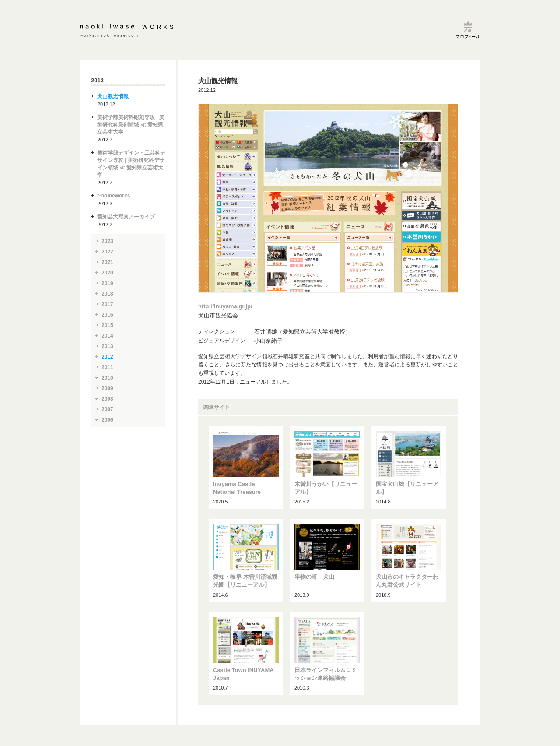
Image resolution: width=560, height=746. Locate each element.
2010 (107, 378)
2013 (107, 346)
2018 (107, 294)
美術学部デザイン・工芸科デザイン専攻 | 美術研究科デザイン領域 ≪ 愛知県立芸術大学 (131, 164)
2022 (107, 252)
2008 (107, 399)
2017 (107, 304)
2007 (107, 409)
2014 (107, 336)
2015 (107, 325)
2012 (107, 357)
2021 (107, 262)
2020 (107, 273)
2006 (107, 420)
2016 (107, 315)
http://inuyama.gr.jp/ (225, 306)
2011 (107, 367)
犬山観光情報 (113, 96)
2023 (107, 241)
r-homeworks (114, 196)
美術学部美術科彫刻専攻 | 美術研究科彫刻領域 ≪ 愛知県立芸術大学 (131, 125)
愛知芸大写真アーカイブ (126, 217)
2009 (107, 388)
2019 (107, 283)
